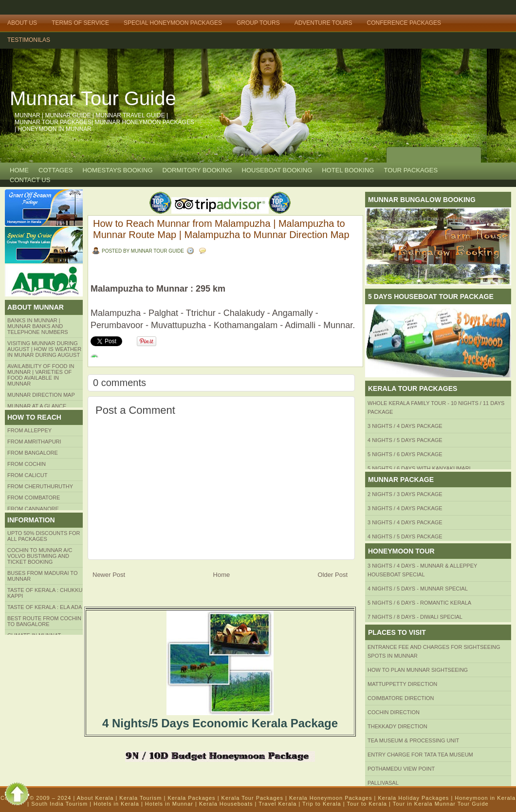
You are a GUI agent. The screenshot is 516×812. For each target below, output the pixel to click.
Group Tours (258, 23)
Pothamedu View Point (401, 769)
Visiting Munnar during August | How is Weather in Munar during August (44, 349)
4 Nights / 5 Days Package (405, 440)
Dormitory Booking (197, 170)
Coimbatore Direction (401, 698)
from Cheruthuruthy (40, 486)
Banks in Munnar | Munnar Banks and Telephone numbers (38, 326)
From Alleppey (29, 430)
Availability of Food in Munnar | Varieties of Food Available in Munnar (41, 375)
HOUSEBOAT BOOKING (277, 170)
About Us (22, 23)
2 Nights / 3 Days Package (405, 494)
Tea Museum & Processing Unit (413, 740)
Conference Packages (404, 23)
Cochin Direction (394, 712)
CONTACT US (30, 180)
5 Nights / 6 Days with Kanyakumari (419, 468)
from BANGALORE (33, 453)
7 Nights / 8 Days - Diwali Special (415, 617)
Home (19, 170)
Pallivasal (383, 783)
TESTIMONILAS (29, 40)
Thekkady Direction (397, 726)
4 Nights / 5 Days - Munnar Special (418, 589)
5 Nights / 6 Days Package (405, 454)
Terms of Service (80, 23)
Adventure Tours (323, 23)
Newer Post (109, 575)
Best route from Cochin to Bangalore (44, 621)
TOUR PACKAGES (411, 170)
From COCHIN (27, 464)
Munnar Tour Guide (93, 98)
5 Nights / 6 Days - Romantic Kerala (419, 603)
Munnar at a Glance (37, 406)
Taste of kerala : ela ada (45, 607)
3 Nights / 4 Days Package (405, 426)
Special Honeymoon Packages (173, 23)
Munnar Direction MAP (41, 395)
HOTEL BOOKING (348, 170)
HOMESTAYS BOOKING (118, 170)
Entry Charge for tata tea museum (420, 755)
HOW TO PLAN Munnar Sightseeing (418, 670)
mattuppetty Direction (402, 684)
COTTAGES (56, 170)
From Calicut (28, 475)
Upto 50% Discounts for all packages (44, 536)
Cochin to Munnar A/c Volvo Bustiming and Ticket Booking (40, 556)
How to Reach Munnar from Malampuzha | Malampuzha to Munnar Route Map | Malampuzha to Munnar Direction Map (221, 229)
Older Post (333, 575)
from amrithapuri (34, 442)
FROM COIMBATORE (34, 498)
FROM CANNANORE (33, 509)
